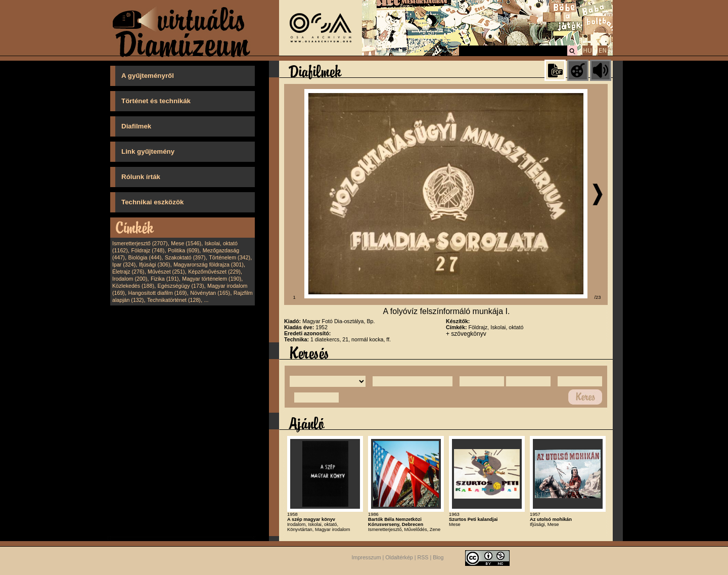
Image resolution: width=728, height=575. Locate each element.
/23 (598, 297)
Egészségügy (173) (181, 286)
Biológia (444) (145, 257)
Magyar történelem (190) (212, 279)
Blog (438, 557)
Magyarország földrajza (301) (209, 264)
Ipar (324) (124, 264)
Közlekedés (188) (133, 286)
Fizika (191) (165, 279)
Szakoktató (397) (185, 257)
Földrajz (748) (148, 250)
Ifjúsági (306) (155, 264)
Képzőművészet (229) (214, 272)
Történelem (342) (230, 257)
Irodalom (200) (130, 279)
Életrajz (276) (128, 272)
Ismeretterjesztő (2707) (140, 243)
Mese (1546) (186, 243)
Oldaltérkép (399, 557)
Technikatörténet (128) (174, 300)
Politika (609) (184, 250)
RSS (423, 557)
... (207, 300)
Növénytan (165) (210, 293)
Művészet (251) (166, 272)
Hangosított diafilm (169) (158, 293)
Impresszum (367, 557)
